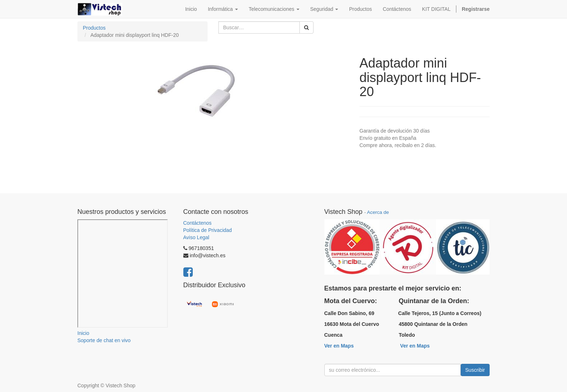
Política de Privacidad (208, 230)
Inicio (83, 333)
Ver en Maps (339, 346)
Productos (94, 28)
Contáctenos (198, 223)
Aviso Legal (196, 237)
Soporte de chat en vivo (104, 340)
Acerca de (378, 212)
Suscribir (475, 370)
